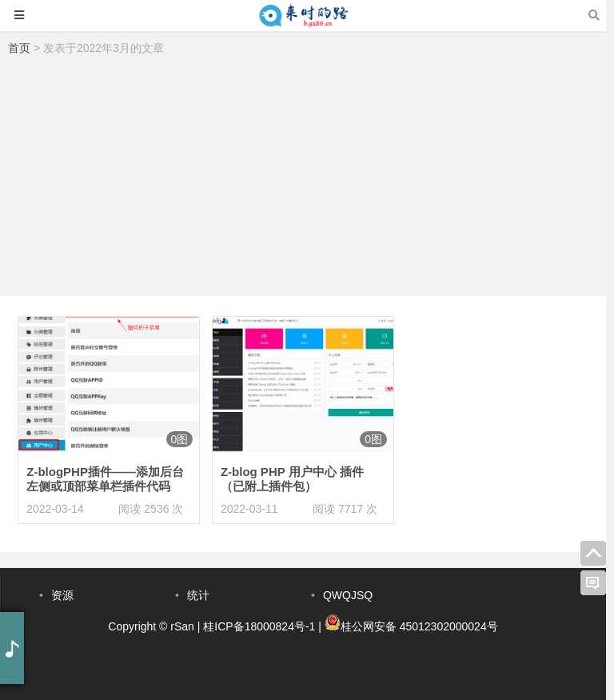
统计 (198, 595)
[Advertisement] (303, 180)
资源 (62, 595)
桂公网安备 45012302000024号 (419, 626)
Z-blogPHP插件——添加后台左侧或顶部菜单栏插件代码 (105, 479)
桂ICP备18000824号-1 (259, 626)
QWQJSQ (348, 595)
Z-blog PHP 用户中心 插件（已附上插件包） (292, 479)
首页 (19, 48)
